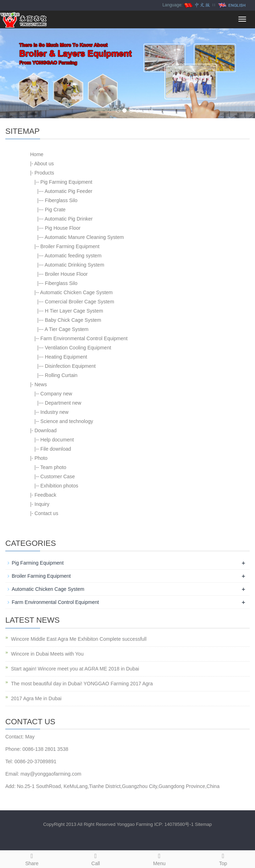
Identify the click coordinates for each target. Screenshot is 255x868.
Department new (63, 403)
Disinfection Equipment (70, 366)
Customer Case (58, 476)
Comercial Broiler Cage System (80, 302)
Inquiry (42, 504)
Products (44, 173)
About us (44, 164)
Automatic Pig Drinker (69, 219)
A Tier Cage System (67, 329)
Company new (56, 394)
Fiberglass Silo (61, 200)
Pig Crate (55, 210)
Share (32, 858)
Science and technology (67, 421)
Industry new (54, 412)
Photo (41, 458)
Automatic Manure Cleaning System (84, 237)
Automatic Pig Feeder (69, 191)
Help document (57, 440)
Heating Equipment (66, 357)
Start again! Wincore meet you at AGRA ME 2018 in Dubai (75, 669)
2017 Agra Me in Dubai (36, 698)
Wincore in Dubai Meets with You (47, 654)
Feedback (45, 495)
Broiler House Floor (66, 274)
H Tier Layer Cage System (74, 311)
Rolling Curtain (61, 375)
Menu (160, 858)
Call (96, 858)
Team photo (53, 467)
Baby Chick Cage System (73, 320)
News (41, 384)
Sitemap (204, 824)
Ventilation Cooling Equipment (78, 348)
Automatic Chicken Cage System (76, 292)
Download (45, 430)
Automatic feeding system (73, 256)
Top (223, 858)
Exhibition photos (59, 486)
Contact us (46, 513)
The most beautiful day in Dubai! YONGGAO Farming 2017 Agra (82, 684)
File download (56, 449)
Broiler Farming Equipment (70, 246)
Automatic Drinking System (74, 265)
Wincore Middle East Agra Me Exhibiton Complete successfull (79, 639)
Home (37, 154)
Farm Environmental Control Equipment (84, 338)
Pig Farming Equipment (66, 182)
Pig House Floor (63, 228)
